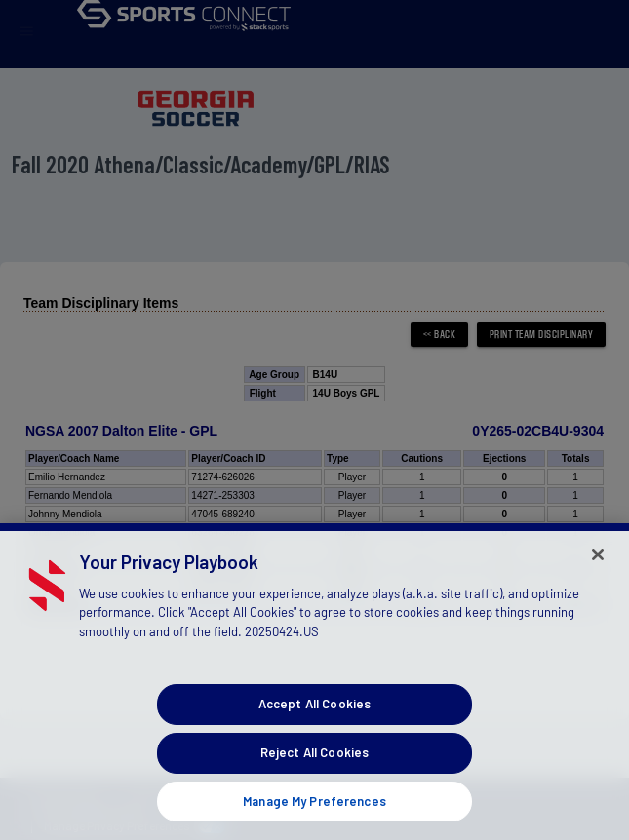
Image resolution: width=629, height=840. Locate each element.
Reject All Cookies (314, 780)
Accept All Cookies (314, 731)
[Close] (598, 582)
